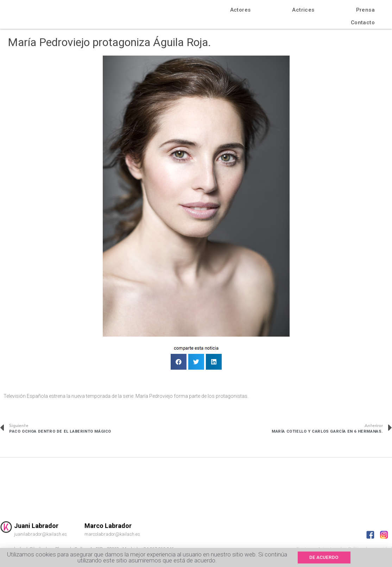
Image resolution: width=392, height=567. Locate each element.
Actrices (303, 10)
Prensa (365, 10)
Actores (241, 10)
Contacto (363, 23)
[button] (326, 558)
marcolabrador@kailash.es (112, 534)
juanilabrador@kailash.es (40, 534)
